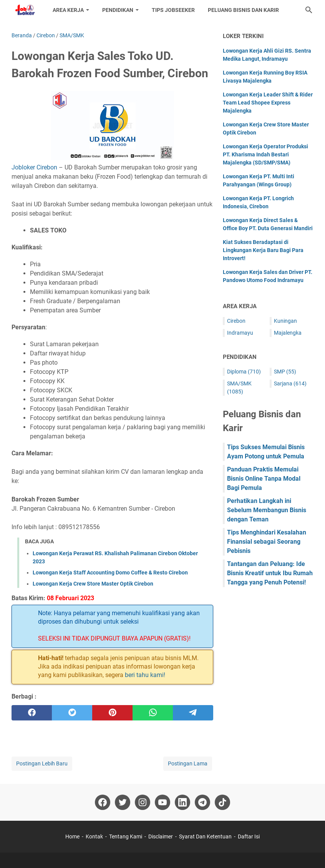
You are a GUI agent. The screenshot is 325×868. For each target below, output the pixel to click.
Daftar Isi (249, 836)
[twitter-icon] (123, 802)
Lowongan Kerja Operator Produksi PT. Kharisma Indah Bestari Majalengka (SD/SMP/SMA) (265, 154)
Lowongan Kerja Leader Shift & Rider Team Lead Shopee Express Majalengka (268, 103)
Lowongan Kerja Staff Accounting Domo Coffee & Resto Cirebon (110, 573)
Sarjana (290, 383)
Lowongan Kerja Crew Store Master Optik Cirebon (93, 584)
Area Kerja (68, 10)
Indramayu (240, 333)
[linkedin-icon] (182, 802)
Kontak (94, 836)
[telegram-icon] (202, 802)
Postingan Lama (188, 763)
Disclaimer (161, 836)
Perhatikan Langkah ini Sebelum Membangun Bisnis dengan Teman (267, 510)
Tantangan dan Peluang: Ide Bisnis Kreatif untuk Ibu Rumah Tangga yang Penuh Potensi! (270, 573)
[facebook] (32, 713)
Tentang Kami (126, 836)
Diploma (244, 372)
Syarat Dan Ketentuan (205, 836)
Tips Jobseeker (173, 10)
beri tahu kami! (145, 675)
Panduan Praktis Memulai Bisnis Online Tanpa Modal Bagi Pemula (264, 479)
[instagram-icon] (143, 802)
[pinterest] (112, 713)
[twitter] (72, 713)
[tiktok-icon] (222, 802)
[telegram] (193, 713)
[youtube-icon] (162, 802)
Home (72, 836)
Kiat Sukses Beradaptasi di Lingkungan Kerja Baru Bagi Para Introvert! (263, 250)
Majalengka (288, 333)
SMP (285, 372)
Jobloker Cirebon (34, 167)
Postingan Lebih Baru (42, 763)
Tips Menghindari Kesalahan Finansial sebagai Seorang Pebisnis (267, 542)
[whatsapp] (153, 713)
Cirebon (236, 321)
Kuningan (285, 321)
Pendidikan (118, 10)
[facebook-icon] (103, 802)
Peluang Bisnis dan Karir (243, 10)
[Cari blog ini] (309, 10)
